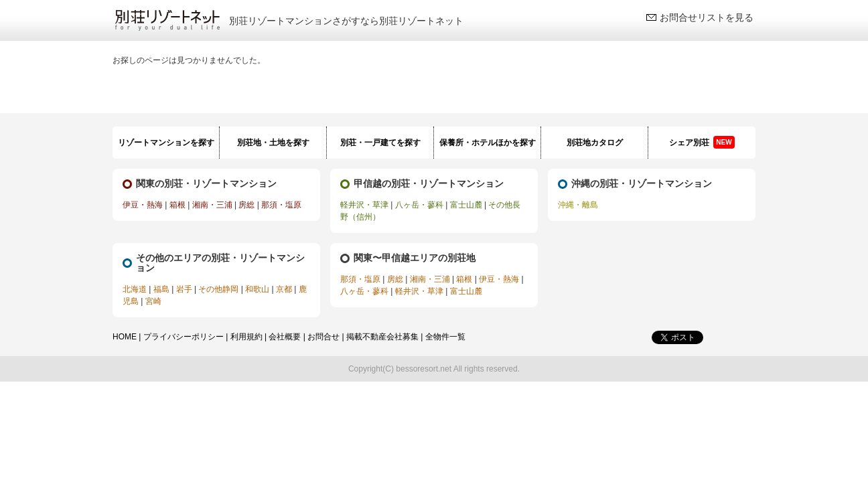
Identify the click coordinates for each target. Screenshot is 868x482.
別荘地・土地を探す (273, 143)
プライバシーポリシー (184, 337)
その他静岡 (218, 289)
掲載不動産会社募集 (382, 337)
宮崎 (153, 301)
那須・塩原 (281, 205)
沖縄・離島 (578, 205)
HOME (125, 337)
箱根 (177, 205)
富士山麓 (466, 205)
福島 (161, 289)
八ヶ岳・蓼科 (419, 205)
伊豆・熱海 (143, 205)
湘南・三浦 (212, 205)
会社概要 (285, 337)
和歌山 (257, 289)
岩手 (184, 289)
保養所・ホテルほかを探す (488, 143)
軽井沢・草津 (364, 205)
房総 (246, 205)
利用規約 (246, 337)
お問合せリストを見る (707, 17)
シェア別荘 (702, 142)
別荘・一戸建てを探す (380, 143)
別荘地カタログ (595, 143)
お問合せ (323, 337)
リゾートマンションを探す (166, 143)
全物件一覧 (445, 337)
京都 (284, 289)
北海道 (135, 289)
